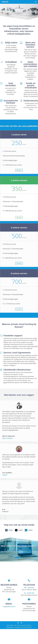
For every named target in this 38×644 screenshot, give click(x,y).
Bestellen (19, 170)
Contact (4, 557)
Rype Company (7, 438)
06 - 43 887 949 (29, 593)
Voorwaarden (10, 627)
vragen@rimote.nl (9, 607)
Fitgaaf (5, 475)
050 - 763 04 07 (29, 588)
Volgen (11, 530)
